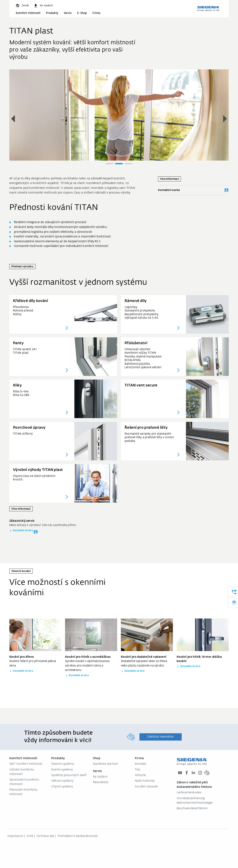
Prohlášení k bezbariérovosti (78, 836)
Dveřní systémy (62, 770)
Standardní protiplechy (140, 311)
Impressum (15, 836)
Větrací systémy (62, 781)
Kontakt (140, 764)
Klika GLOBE (21, 395)
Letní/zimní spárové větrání (143, 367)
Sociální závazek (146, 787)
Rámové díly (136, 301)
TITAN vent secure (141, 385)
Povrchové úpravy (29, 428)
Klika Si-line (21, 392)
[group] (119, 115)
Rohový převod (23, 311)
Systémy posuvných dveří (69, 775)
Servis (68, 13)
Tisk (138, 770)
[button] (13, 119)
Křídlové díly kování (30, 301)
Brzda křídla (133, 360)
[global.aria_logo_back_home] (208, 9)
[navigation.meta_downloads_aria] (43, 6)
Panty (18, 343)
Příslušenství (136, 343)
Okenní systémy (62, 764)
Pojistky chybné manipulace (143, 357)
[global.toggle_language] (22, 6)
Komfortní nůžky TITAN (140, 353)
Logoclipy (131, 307)
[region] (119, 119)
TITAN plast (21, 353)
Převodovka (21, 307)
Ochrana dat (45, 836)
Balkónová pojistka (137, 364)
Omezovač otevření (138, 349)
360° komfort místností (26, 764)
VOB (30, 836)
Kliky (17, 385)
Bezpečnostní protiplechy (141, 314)
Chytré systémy (62, 787)
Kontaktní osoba (193, 190)
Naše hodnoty (145, 781)
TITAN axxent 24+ (25, 349)
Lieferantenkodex (189, 793)
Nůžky (17, 314)
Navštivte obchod (105, 764)
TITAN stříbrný (23, 434)
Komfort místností (28, 13)
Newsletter (101, 782)
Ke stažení (100, 777)
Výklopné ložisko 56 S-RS (141, 318)
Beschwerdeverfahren (192, 808)
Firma (96, 13)
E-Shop (82, 13)
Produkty (52, 13)
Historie (140, 775)
